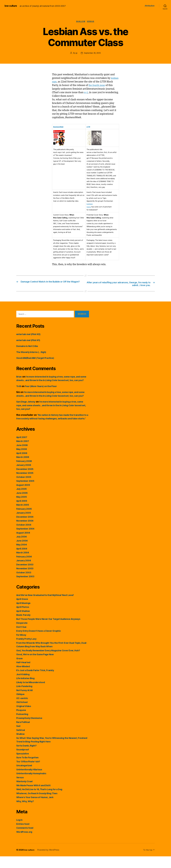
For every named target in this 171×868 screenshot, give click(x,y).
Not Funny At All (25, 702)
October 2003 (24, 584)
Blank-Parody (24, 627)
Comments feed (26, 839)
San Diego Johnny (27, 410)
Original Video (25, 718)
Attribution (150, 6)
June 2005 (23, 505)
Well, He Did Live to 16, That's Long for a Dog (42, 801)
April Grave (23, 611)
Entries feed (23, 836)
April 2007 (22, 449)
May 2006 (22, 461)
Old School (23, 714)
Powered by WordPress (49, 861)
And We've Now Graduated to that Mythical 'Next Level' (48, 607)
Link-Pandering (25, 698)
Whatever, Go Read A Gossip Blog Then (39, 805)
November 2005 (26, 485)
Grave (20, 670)
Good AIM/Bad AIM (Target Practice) (37, 359)
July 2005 (22, 500)
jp (76, 53)
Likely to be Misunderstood (32, 694)
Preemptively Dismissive (31, 730)
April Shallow (24, 623)
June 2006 (23, 457)
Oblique (21, 706)
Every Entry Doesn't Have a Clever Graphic (41, 642)
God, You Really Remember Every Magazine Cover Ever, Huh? (52, 662)
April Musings (24, 615)
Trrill (19, 391)
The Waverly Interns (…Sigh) (33, 353)
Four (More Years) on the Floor (43, 391)
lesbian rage (59, 82)
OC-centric (23, 710)
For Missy (22, 647)
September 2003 (26, 588)
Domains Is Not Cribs (28, 347)
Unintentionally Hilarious (30, 781)
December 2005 (26, 481)
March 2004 (23, 564)
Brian (19, 377)
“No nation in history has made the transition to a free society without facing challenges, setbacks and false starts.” (52, 427)
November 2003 (26, 580)
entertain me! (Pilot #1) (30, 341)
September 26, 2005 (92, 53)
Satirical (21, 742)
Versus (91, 22)
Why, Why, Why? (26, 813)
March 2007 (23, 453)
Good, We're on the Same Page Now (37, 666)
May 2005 (22, 508)
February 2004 (25, 568)
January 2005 (24, 524)
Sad (19, 738)
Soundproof (23, 761)
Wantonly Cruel (25, 793)
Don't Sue (22, 639)
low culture (11, 6)
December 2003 (26, 576)
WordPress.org (25, 843)
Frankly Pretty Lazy (27, 650)
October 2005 (24, 489)
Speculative (23, 765)
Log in (20, 831)
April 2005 (22, 512)
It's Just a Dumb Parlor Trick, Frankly (37, 682)
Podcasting (23, 726)
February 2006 (25, 473)
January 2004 (24, 572)
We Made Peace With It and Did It (35, 797)
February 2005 (25, 520)
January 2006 (24, 477)
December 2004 (26, 528)
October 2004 (24, 536)
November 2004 (26, 532)
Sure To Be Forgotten (28, 769)
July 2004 (22, 548)
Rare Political (24, 734)
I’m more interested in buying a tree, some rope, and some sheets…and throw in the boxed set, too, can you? (51, 381)
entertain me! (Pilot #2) (30, 335)
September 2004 (26, 540)
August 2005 (24, 497)
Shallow (81, 22)
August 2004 (24, 544)
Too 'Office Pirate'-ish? (29, 773)
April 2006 (22, 465)
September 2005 (26, 493)
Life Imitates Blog (26, 690)
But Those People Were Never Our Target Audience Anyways (52, 631)
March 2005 (23, 516)
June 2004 (23, 552)
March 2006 (23, 469)
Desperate (22, 635)
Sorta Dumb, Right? (27, 757)
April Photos (23, 619)
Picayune (22, 722)
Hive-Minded (24, 678)
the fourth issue (104, 86)
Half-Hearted (24, 674)
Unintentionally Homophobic (33, 785)
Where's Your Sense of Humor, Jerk (37, 809)
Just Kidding (24, 686)
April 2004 (22, 560)
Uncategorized (25, 777)
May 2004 (22, 556)
